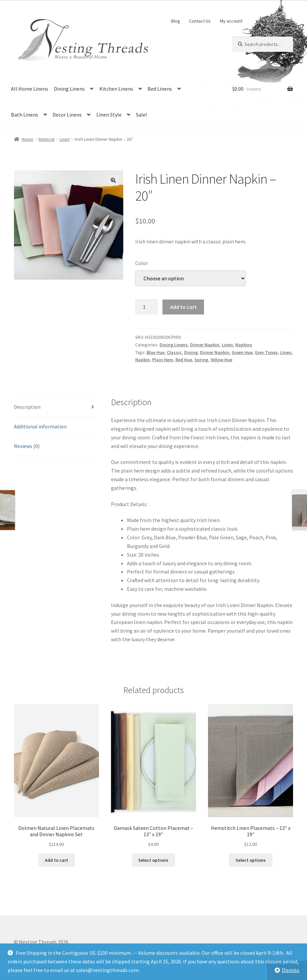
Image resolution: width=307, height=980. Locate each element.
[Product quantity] (147, 307)
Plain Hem (163, 360)
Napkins (244, 345)
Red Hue (184, 360)
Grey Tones (266, 352)
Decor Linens (67, 115)
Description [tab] (27, 407)
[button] (113, 180)
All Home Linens (30, 89)
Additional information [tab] (40, 426)
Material (47, 139)
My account (231, 21)
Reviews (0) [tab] (27, 446)
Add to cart (183, 307)
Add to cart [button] (56, 860)
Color (142, 263)
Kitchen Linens (116, 89)
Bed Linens (160, 89)
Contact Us (200, 21)
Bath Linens (25, 115)
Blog (176, 21)
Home (27, 139)
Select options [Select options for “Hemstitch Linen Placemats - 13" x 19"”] (251, 860)
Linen (65, 139)
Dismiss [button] (291, 970)
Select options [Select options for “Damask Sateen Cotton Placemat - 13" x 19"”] (153, 860)
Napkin (143, 360)
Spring (201, 360)
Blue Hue (155, 352)
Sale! (141, 115)
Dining (191, 352)
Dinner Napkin (205, 345)
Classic (174, 352)
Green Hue (242, 352)
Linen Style (109, 115)
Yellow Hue (221, 360)
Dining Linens (69, 89)
